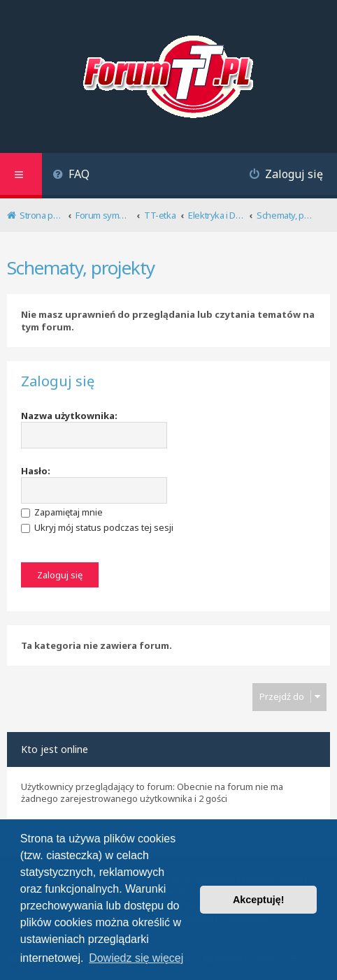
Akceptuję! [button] (259, 900)
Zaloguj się (58, 381)
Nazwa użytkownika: (69, 416)
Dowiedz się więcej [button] (136, 958)
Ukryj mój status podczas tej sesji (97, 527)
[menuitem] (71, 176)
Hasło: (36, 471)
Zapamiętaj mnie (62, 512)
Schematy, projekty (81, 268)
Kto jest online (55, 749)
